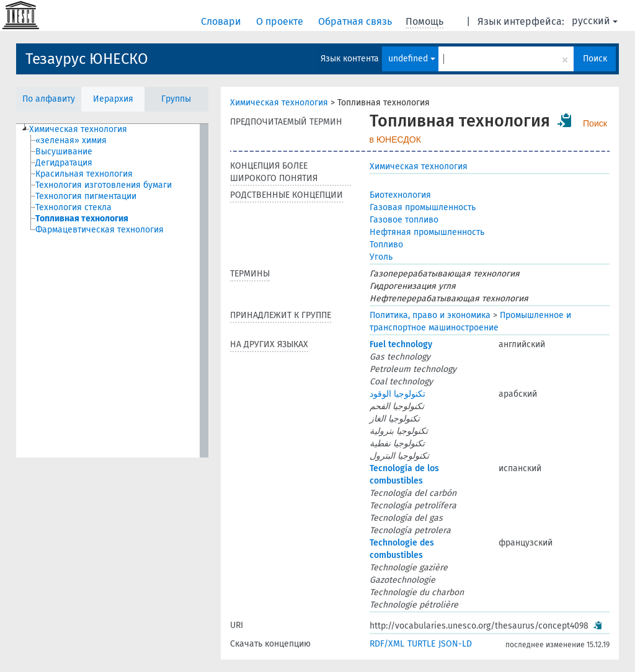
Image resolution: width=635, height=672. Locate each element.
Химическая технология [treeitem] (78, 129)
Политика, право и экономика (430, 315)
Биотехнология (400, 195)
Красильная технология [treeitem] (84, 174)
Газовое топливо (404, 220)
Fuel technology (401, 344)
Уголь (381, 257)
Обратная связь (356, 21)
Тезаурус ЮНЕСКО (87, 59)
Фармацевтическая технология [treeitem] (100, 230)
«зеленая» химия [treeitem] (71, 140)
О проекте (281, 21)
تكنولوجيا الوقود (397, 394)
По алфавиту (49, 99)
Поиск (595, 59)
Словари (222, 21)
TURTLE (421, 644)
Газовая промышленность (423, 207)
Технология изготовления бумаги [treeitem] (104, 185)
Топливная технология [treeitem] (82, 219)
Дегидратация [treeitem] (64, 163)
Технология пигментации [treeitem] (86, 196)
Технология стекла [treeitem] (73, 207)
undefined (412, 59)
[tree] (112, 291)
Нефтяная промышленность (427, 232)
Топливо (386, 245)
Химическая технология (279, 103)
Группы (176, 99)
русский (595, 21)
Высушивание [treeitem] (64, 152)
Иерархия (113, 99)
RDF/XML (387, 644)
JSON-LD (455, 644)
